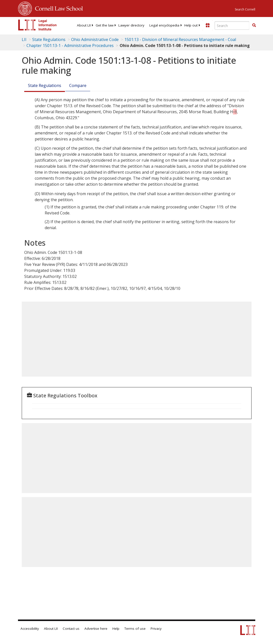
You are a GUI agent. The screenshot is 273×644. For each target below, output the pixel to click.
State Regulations (49, 39)
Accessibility (30, 629)
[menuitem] (84, 25)
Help (116, 629)
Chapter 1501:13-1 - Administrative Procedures (70, 45)
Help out (191, 25)
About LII (84, 25)
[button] (254, 25)
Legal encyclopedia (164, 25)
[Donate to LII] (208, 25)
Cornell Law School (57, 8)
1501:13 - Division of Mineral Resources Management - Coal (180, 39)
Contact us (71, 629)
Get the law (105, 25)
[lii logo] (37, 25)
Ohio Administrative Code (95, 39)
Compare (78, 85)
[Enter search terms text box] (232, 25)
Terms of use (135, 629)
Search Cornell (245, 9)
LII (24, 39)
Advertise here (96, 629)
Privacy (156, 629)
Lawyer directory (131, 25)
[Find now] (254, 25)
